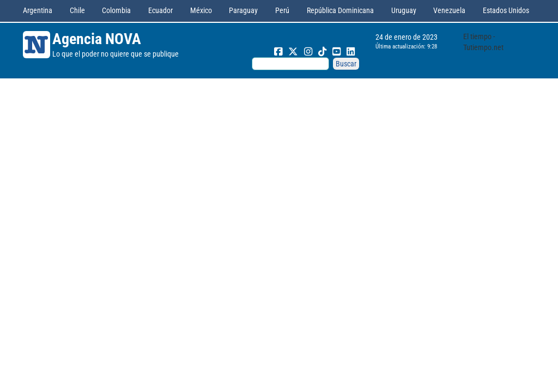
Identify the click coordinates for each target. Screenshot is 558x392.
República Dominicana (340, 10)
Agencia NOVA (97, 39)
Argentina (38, 10)
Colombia (116, 10)
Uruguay (404, 10)
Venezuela (449, 10)
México (201, 10)
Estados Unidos (506, 10)
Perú (282, 10)
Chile (77, 10)
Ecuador (160, 10)
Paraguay (243, 10)
